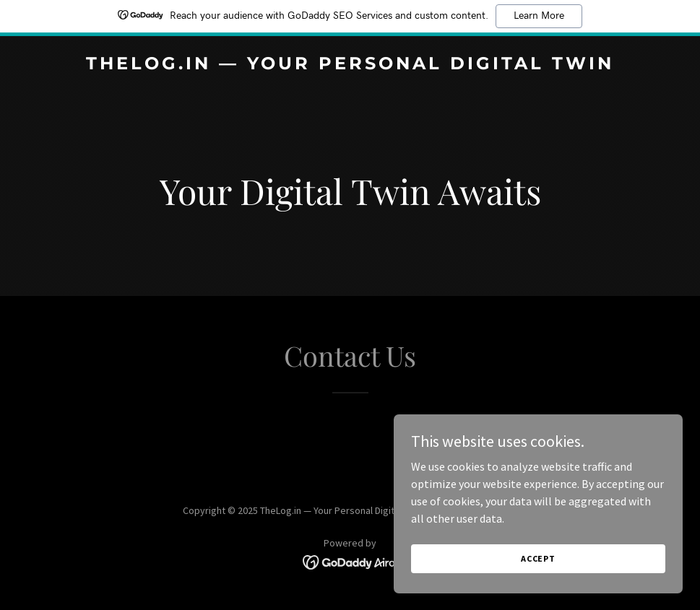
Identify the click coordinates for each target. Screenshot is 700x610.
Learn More (539, 16)
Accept (538, 588)
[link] (350, 65)
